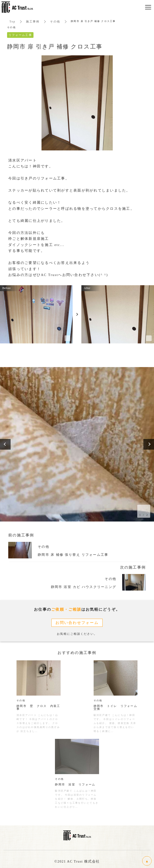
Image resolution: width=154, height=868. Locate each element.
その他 (55, 22)
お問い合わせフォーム (77, 623)
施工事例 (33, 22)
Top (12, 22)
